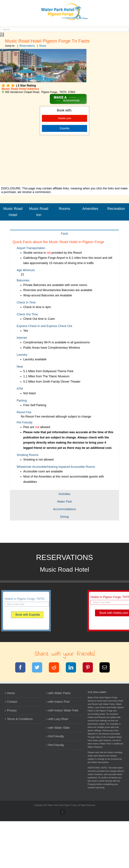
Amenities (90, 209)
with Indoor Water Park (63, 710)
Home (11, 693)
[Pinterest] (90, 668)
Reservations (27, 46)
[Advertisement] (64, 161)
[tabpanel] (64, 364)
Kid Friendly (56, 736)
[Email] (107, 668)
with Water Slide (59, 728)
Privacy (12, 710)
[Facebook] (22, 668)
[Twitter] (39, 668)
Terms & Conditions (20, 719)
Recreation (116, 209)
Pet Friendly (56, 745)
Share (43, 46)
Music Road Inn (39, 212)
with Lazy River (58, 719)
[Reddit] (56, 668)
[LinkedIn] (73, 668)
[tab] (64, 233)
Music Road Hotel (13, 212)
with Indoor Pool (59, 702)
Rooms (64, 209)
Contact (12, 702)
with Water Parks (59, 693)
